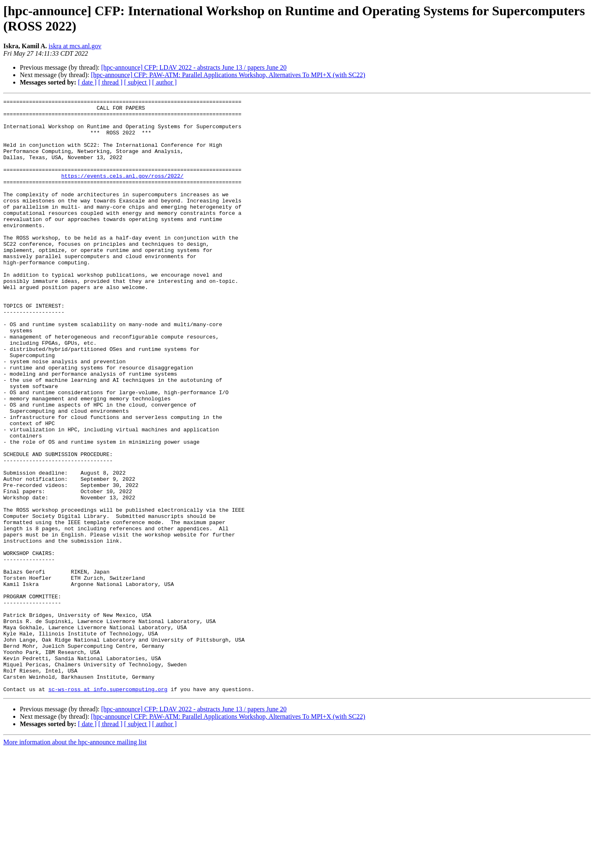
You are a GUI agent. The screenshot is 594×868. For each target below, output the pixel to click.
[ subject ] (137, 82)
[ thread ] (110, 82)
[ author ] (165, 82)
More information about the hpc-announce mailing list (75, 861)
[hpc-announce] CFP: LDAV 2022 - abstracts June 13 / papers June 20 (194, 67)
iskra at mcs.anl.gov (75, 46)
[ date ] (87, 82)
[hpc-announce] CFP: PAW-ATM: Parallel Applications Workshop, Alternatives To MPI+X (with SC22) (228, 75)
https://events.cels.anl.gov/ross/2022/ (122, 192)
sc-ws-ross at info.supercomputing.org (108, 808)
